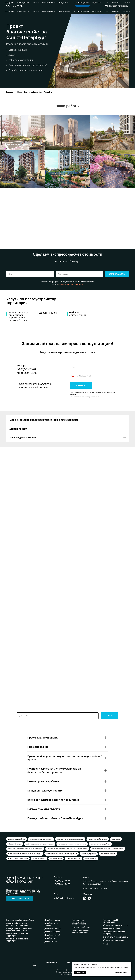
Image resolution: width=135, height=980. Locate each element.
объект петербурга (39, 859)
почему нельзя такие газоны (18, 859)
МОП (35, 11)
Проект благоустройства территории (17, 935)
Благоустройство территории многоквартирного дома (19, 929)
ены (68, 963)
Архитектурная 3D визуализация (111, 921)
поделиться (116, 839)
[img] (106, 4)
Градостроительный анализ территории (80, 931)
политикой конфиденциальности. (88, 397)
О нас (106, 11)
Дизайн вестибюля (53, 928)
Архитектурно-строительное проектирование (79, 922)
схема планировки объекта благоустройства (62, 854)
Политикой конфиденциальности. (71, 284)
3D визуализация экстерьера (115, 925)
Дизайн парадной (52, 932)
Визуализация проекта (113, 928)
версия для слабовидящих (98, 839)
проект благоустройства (17, 839)
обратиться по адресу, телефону (41, 839)
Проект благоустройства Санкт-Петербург (35, 92)
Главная (10, 92)
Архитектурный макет (81, 927)
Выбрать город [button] (96, 4)
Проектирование (48, 11)
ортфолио (52, 963)
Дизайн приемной (52, 935)
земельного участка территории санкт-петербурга (25, 849)
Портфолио (9, 11)
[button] (20, 899)
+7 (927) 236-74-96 (120, 3)
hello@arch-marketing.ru (118, 6)
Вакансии (116, 11)
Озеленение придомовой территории (17, 940)
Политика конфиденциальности (68, 970)
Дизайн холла (51, 942)
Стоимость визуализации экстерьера (114, 933)
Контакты (126, 11)
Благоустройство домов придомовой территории (17, 924)
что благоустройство (89, 854)
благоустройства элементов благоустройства (108, 849)
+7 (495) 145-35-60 (62, 881)
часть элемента (91, 859)
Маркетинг (96, 11)
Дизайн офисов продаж (51, 924)
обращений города (15, 844)
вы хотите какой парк (108, 854)
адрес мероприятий (73, 859)
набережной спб (56, 859)
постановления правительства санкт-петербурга (25, 854)
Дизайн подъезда (52, 920)
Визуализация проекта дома (115, 937)
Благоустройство (23, 11)
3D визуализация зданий (114, 940)
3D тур (106, 943)
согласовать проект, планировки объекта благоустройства (67, 849)
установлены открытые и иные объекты (72, 844)
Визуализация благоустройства (20, 920)
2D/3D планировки (81, 11)
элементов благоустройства (100, 844)
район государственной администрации (40, 844)
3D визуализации (64, 11)
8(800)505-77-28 (26, 369)
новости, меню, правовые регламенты (70, 839)
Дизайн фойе (50, 938)
